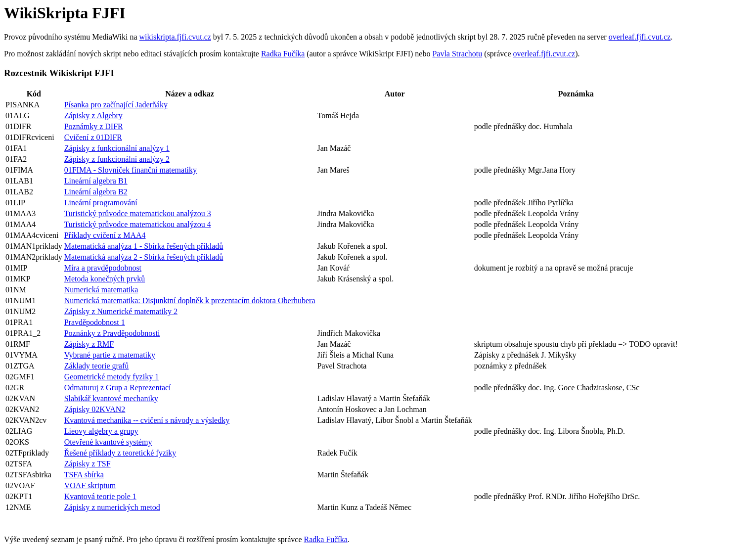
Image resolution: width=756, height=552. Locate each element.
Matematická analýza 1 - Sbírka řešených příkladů (144, 246)
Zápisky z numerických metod (112, 507)
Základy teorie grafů (97, 366)
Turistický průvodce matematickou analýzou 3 (138, 213)
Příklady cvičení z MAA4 (105, 235)
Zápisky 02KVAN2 (95, 409)
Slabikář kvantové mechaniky (111, 398)
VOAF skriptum (90, 485)
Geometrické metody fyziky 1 (112, 377)
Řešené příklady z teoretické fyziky (120, 453)
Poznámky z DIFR (94, 126)
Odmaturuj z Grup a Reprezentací (118, 388)
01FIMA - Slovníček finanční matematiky (131, 170)
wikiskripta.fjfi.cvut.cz (175, 37)
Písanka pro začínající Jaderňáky (116, 105)
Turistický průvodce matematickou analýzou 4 (138, 224)
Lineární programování (101, 203)
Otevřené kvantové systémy (108, 442)
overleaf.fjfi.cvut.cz (640, 37)
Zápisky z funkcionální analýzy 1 (117, 148)
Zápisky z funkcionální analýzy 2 (117, 159)
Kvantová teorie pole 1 (100, 496)
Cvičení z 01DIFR (93, 137)
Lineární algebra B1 (96, 181)
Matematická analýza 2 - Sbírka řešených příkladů (144, 257)
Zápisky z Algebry (93, 115)
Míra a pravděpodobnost (103, 268)
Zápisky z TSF (88, 464)
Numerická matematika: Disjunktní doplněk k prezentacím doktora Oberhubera (190, 300)
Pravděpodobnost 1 (95, 322)
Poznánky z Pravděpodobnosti (112, 333)
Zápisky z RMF (89, 344)
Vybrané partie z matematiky (110, 355)
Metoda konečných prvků (105, 279)
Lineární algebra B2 (96, 192)
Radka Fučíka (283, 54)
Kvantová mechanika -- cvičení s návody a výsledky (147, 420)
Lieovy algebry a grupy (101, 431)
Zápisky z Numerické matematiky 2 (121, 311)
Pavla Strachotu (457, 54)
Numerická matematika (101, 290)
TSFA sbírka (84, 475)
